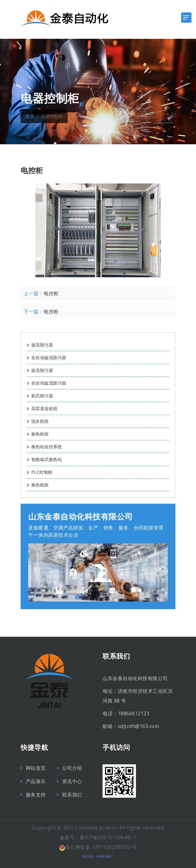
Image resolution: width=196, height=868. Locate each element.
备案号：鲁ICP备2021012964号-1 (98, 837)
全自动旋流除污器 (47, 357)
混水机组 (38, 421)
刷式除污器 (40, 396)
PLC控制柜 (40, 472)
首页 (30, 116)
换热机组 (38, 434)
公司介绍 (72, 768)
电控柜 (51, 293)
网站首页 (36, 768)
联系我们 (72, 795)
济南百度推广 (105, 856)
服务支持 (36, 795)
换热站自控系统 (44, 447)
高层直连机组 (42, 408)
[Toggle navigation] (186, 18)
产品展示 (36, 781)
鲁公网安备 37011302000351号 (98, 847)
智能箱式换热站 (44, 459)
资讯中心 (72, 781)
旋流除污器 (40, 345)
